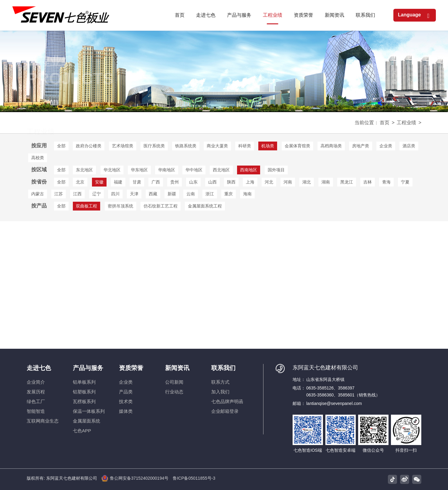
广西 (156, 182)
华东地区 (139, 170)
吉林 (368, 182)
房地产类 (361, 146)
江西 (77, 194)
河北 (269, 182)
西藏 (153, 194)
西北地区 (221, 170)
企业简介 (36, 382)
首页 (385, 123)
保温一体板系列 (89, 411)
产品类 (126, 392)
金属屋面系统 (87, 421)
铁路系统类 (186, 146)
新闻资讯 (177, 368)
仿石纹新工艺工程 (161, 206)
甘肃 (137, 182)
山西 (212, 182)
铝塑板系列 (84, 392)
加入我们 (220, 392)
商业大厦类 (217, 146)
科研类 (245, 146)
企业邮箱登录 (225, 411)
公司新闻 (174, 382)
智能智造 (36, 411)
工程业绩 (406, 123)
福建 (118, 182)
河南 (288, 182)
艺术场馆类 (123, 146)
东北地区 (84, 170)
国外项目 (276, 170)
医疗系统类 (154, 146)
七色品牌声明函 (227, 401)
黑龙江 (347, 182)
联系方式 (220, 382)
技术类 (126, 401)
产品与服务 (88, 368)
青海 (386, 182)
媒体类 (126, 411)
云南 (191, 194)
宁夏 (405, 182)
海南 (247, 194)
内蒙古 (38, 194)
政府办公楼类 (89, 146)
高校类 (38, 158)
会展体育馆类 (297, 146)
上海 (250, 182)
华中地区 (194, 170)
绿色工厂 (36, 401)
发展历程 (36, 392)
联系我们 (223, 368)
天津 (134, 194)
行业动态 (174, 392)
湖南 (326, 182)
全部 (61, 146)
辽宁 (97, 194)
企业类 (386, 146)
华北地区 (112, 170)
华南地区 (167, 170)
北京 (80, 182)
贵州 (175, 182)
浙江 (210, 194)
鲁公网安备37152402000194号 (135, 478)
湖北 (307, 182)
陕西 (231, 182)
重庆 (229, 194)
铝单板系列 (84, 382)
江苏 (59, 194)
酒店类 (409, 146)
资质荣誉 (131, 368)
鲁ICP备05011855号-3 (194, 478)
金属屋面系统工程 (205, 206)
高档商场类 (331, 146)
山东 (193, 182)
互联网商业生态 (43, 421)
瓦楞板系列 (84, 401)
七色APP (82, 431)
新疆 (172, 194)
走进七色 (39, 368)
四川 (115, 194)
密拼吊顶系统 (120, 206)
